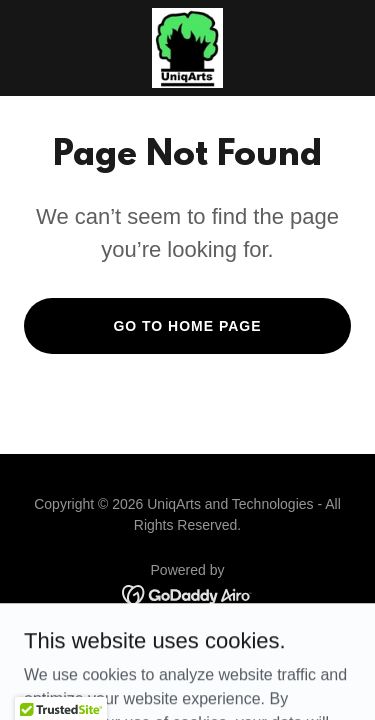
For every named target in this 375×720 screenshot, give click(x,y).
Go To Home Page (187, 326)
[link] (187, 48)
